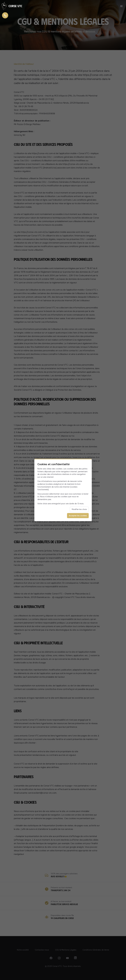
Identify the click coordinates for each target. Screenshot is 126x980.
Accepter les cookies (78, 516)
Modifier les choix (79, 509)
